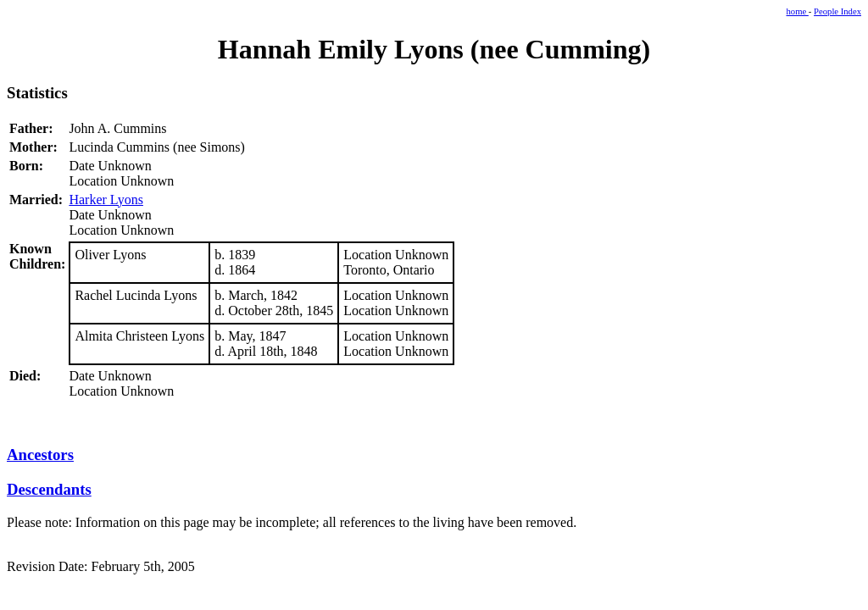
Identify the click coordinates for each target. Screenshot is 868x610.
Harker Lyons (106, 200)
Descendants (49, 489)
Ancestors (40, 455)
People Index (837, 11)
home (798, 11)
